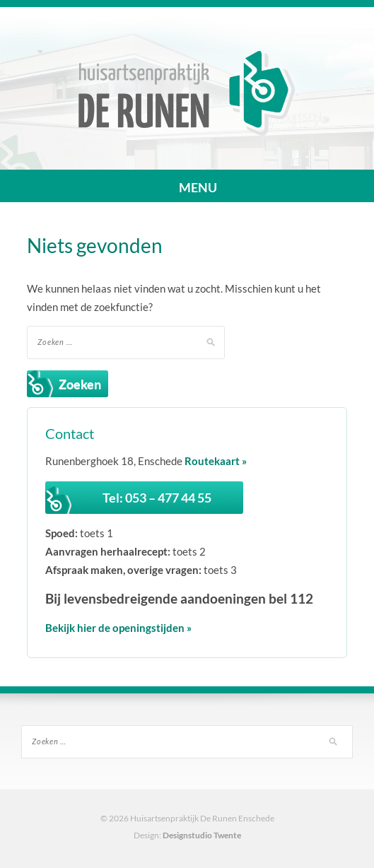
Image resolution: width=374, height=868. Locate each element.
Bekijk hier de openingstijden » (118, 628)
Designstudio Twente (202, 835)
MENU (187, 187)
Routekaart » (216, 461)
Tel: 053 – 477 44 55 (157, 498)
